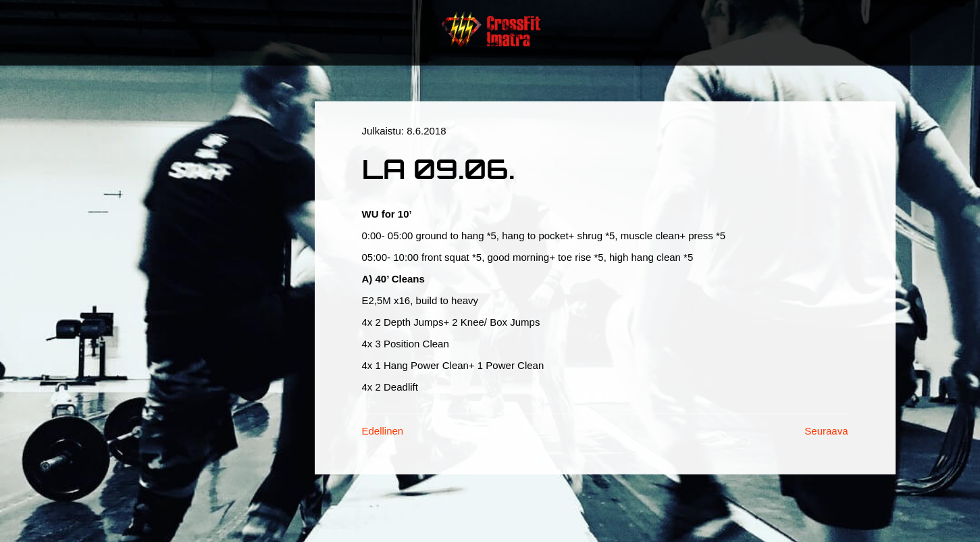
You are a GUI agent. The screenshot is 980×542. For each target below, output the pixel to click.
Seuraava (826, 431)
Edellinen (383, 431)
